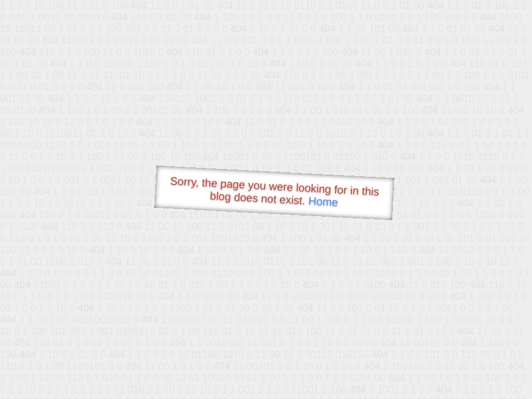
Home (323, 201)
